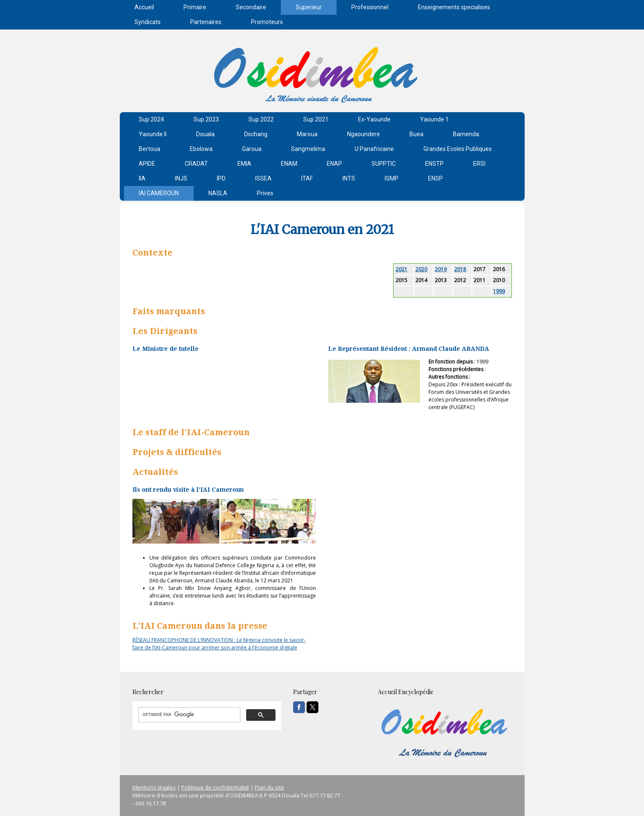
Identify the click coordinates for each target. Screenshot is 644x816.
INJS (181, 178)
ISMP (392, 178)
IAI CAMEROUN (159, 193)
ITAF (307, 178)
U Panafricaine (374, 149)
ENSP (435, 178)
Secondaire (251, 7)
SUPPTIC (384, 164)
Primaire (195, 7)
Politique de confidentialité (215, 787)
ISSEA (263, 178)
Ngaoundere (364, 134)
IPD (221, 178)
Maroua (307, 134)
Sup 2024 (151, 119)
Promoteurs (267, 22)
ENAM (289, 164)
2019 (441, 269)
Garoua (252, 149)
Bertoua (150, 149)
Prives (265, 193)
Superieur (309, 7)
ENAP (334, 164)
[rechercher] (189, 715)
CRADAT (196, 164)
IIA (142, 178)
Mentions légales (154, 787)
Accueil (144, 7)
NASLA (218, 193)
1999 (499, 291)
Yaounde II (153, 134)
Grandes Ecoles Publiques (458, 149)
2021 (401, 269)
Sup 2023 (206, 119)
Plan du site (269, 787)
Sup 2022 (261, 119)
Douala (205, 134)
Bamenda (466, 134)
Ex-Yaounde (374, 119)
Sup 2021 (316, 119)
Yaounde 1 (434, 119)
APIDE (147, 164)
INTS (349, 178)
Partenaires (206, 22)
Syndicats (148, 22)
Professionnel (370, 7)
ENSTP (434, 164)
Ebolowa (201, 149)
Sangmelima (308, 149)
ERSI (479, 164)
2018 (460, 269)
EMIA (244, 164)
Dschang (256, 134)
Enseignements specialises (454, 7)
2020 (421, 269)
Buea (416, 134)
